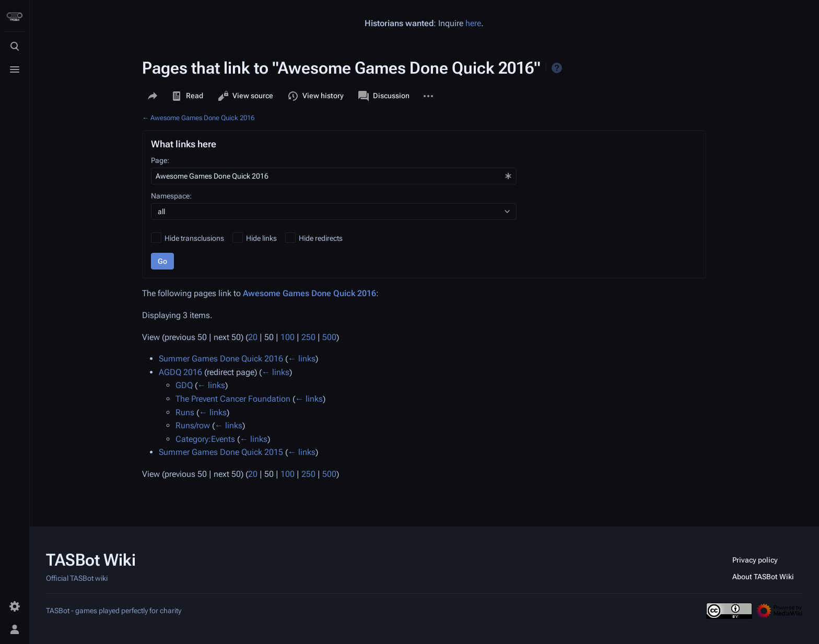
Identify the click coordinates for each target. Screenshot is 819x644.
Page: (160, 160)
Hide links (261, 238)
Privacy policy (755, 560)
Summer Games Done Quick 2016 (221, 359)
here (473, 23)
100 (288, 337)
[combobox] (334, 176)
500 (329, 337)
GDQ (184, 385)
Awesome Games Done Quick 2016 (202, 118)
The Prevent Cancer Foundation (233, 399)
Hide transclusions (194, 238)
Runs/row (193, 425)
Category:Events (205, 439)
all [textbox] (161, 212)
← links (302, 359)
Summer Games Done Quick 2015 (221, 452)
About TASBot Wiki (763, 577)
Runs (185, 412)
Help (557, 68)
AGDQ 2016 (180, 372)
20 (253, 337)
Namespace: (171, 196)
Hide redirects (321, 238)
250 (308, 337)
